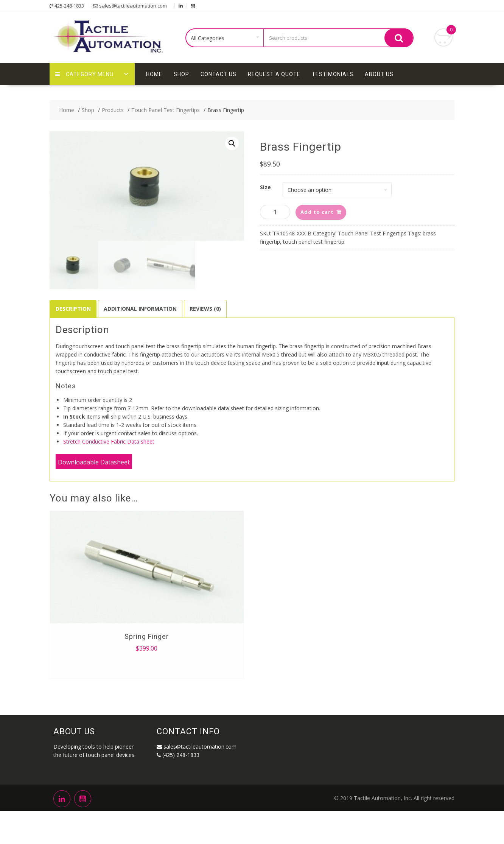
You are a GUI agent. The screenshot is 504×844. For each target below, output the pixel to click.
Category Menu (84, 74)
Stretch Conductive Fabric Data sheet (109, 434)
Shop (181, 74)
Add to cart (317, 212)
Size (265, 187)
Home (154, 74)
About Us (379, 74)
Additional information (140, 301)
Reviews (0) (205, 301)
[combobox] (225, 38)
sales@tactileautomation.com (197, 739)
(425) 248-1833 (178, 747)
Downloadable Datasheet (94, 454)
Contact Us (219, 74)
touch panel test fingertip (314, 242)
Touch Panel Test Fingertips (372, 233)
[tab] (73, 301)
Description (73, 301)
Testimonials (333, 74)
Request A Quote (274, 74)
